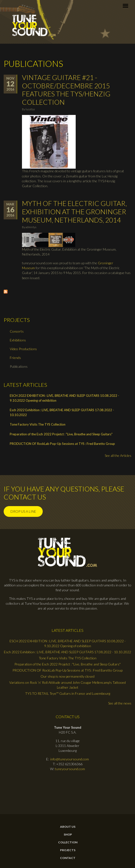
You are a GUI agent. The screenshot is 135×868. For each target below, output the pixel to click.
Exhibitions (18, 340)
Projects (68, 850)
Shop (68, 835)
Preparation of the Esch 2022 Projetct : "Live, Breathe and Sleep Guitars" (61, 434)
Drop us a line (23, 511)
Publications (19, 366)
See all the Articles (118, 455)
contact (68, 858)
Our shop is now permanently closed (67, 676)
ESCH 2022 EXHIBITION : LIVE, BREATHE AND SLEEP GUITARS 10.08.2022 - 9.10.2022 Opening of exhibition (64, 398)
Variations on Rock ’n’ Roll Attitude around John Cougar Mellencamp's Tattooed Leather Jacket (67, 685)
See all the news (120, 703)
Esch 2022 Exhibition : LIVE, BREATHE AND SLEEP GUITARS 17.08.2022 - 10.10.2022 (62, 412)
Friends (15, 358)
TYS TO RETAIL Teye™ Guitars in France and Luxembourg (68, 693)
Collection (68, 842)
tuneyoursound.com (70, 769)
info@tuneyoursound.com (70, 759)
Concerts (17, 331)
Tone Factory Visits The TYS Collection (38, 424)
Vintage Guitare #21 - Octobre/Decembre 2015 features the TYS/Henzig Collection (66, 90)
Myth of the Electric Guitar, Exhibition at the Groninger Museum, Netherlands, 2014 (74, 211)
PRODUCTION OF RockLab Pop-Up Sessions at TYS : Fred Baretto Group (62, 444)
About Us (68, 827)
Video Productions (23, 349)
